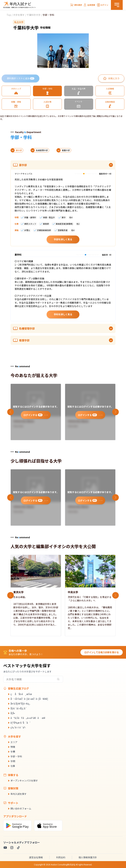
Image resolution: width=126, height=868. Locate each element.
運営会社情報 (36, 857)
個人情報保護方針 (88, 857)
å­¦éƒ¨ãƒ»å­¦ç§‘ (18, 708)
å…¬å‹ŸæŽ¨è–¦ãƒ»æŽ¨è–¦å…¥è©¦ (29, 699)
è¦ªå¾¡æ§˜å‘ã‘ (20, 723)
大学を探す (19, 15)
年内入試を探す (19, 794)
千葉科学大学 (34, 15)
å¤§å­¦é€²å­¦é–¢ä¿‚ (20, 704)
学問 (13, 761)
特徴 (13, 747)
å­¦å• (14, 713)
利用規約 (61, 857)
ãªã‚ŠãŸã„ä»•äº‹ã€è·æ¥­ (28, 718)
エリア (14, 742)
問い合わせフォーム (21, 808)
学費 (13, 752)
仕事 (13, 766)
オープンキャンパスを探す (24, 781)
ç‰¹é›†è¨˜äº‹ (18, 727)
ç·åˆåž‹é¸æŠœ (21, 694)
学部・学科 (16, 756)
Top (9, 15)
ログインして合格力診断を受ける (102, 652)
